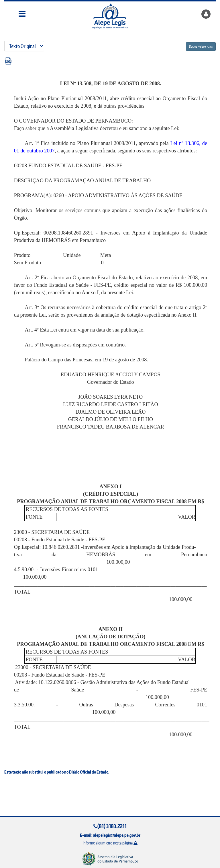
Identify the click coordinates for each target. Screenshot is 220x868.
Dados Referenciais (201, 46)
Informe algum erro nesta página (110, 843)
